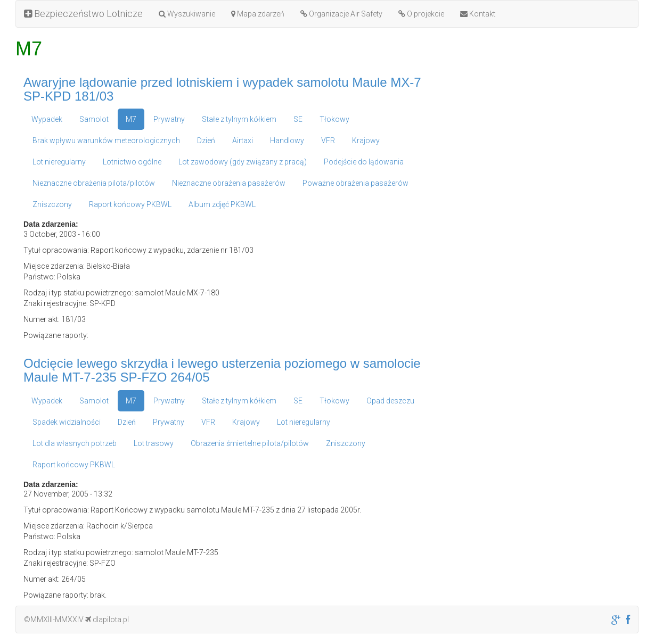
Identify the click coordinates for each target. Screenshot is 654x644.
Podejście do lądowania (364, 162)
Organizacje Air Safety (341, 14)
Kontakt (478, 14)
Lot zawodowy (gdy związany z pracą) (243, 162)
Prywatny (169, 119)
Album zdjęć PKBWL (222, 204)
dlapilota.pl (107, 620)
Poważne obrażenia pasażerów (355, 183)
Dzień (206, 141)
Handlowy (287, 141)
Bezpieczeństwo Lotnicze (83, 14)
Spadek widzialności (67, 422)
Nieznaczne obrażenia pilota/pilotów (94, 183)
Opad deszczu (390, 401)
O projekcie (421, 14)
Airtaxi (243, 141)
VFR (328, 141)
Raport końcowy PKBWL (130, 204)
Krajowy (366, 141)
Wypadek (47, 119)
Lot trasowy (154, 443)
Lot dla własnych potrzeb (75, 443)
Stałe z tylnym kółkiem (239, 119)
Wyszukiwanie (187, 14)
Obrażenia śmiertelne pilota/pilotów (250, 443)
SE (298, 119)
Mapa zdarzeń (258, 14)
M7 (131, 119)
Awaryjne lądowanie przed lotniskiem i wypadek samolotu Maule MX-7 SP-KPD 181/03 (222, 89)
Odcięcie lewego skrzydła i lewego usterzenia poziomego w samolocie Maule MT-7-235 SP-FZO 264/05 (222, 370)
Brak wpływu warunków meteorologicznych (106, 141)
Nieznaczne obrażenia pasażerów (229, 183)
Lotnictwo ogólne (132, 162)
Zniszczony (52, 204)
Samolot (94, 119)
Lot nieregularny (59, 162)
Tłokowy (334, 119)
